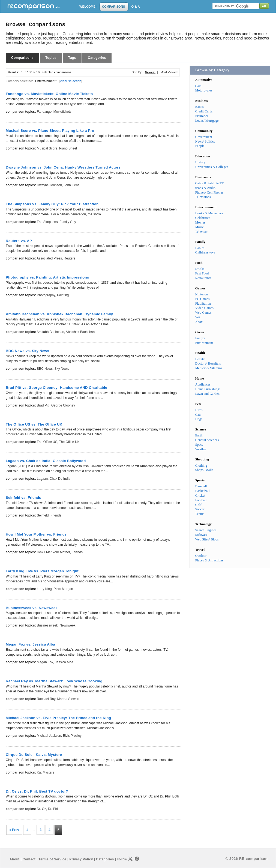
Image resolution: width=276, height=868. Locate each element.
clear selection (71, 81)
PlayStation (203, 304)
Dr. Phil (53, 809)
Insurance (202, 116)
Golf (198, 505)
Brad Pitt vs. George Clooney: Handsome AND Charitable (56, 388)
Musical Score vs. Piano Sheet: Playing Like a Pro (50, 131)
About (14, 859)
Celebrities (203, 218)
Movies (200, 222)
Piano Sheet (68, 148)
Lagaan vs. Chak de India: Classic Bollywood (46, 461)
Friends (56, 515)
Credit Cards (204, 111)
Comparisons (22, 58)
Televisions (203, 197)
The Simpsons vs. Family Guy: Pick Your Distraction (52, 204)
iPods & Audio (205, 188)
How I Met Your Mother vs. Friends (36, 534)
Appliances (203, 384)
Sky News (62, 369)
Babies (200, 248)
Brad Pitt (43, 405)
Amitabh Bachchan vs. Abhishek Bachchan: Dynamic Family (59, 314)
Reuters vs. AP (19, 241)
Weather (201, 449)
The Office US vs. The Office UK (34, 424)
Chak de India (60, 479)
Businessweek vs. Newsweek (32, 608)
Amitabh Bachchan (50, 332)
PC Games (202, 299)
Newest (150, 72)
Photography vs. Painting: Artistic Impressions (47, 277)
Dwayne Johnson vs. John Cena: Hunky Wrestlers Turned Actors (63, 167)
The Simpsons (47, 222)
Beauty (200, 359)
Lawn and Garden (208, 394)
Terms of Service (52, 859)
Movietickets (62, 112)
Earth (199, 435)
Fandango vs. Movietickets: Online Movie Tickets (49, 94)
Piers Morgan (63, 589)
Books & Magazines (209, 213)
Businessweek (47, 625)
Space (199, 445)
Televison (202, 232)
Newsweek (67, 625)
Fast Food (202, 273)
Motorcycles (204, 90)
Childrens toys (205, 252)
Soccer (200, 509)
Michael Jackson (49, 736)
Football (201, 500)
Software (201, 535)
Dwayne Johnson (49, 185)
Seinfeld (43, 515)
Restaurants (203, 278)
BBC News (45, 369)
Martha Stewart (68, 699)
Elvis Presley (72, 736)
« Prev (14, 830)
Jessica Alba (64, 662)
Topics (51, 58)
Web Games (203, 313)
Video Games (205, 308)
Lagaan (42, 479)
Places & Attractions (209, 560)
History (200, 162)
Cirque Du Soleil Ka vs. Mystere (34, 755)
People (200, 146)
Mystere (48, 772)
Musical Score (47, 148)
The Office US (47, 442)
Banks (199, 107)
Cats (198, 415)
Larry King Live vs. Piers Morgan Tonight (42, 571)
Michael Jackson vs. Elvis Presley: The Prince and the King (58, 718)
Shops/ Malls (204, 470)
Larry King (44, 589)
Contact (29, 859)
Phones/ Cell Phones (209, 192)
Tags (72, 58)
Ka (39, 772)
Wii (198, 317)
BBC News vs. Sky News (27, 351)
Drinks (200, 269)
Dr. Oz (41, 809)
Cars (198, 86)
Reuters (70, 258)
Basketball (202, 491)
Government (204, 137)
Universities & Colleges (212, 167)
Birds (199, 410)
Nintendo (202, 294)
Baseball (201, 486)
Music (199, 227)
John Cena (72, 185)
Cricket (200, 496)
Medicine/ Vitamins (209, 368)
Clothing (201, 466)
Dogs (199, 419)
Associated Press (49, 258)
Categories (97, 58)
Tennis (200, 514)
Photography (46, 295)
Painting (63, 295)
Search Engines (206, 530)
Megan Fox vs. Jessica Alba (30, 644)
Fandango (44, 112)
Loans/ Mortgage (207, 121)
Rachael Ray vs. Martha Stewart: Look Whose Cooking (54, 681)
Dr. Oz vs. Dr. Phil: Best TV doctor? (37, 791)
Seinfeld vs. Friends (23, 498)
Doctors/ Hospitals (208, 363)
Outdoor (201, 556)
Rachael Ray (46, 699)
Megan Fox (45, 662)
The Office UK (69, 442)
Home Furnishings (208, 389)
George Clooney (63, 405)
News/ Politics (205, 142)
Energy (200, 338)
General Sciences (207, 440)
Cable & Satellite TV (210, 183)
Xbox (199, 322)
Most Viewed (169, 72)
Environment (204, 343)
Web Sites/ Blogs (207, 539)
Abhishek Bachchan (80, 332)
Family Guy (68, 222)
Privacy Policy (81, 859)
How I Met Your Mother (53, 552)
